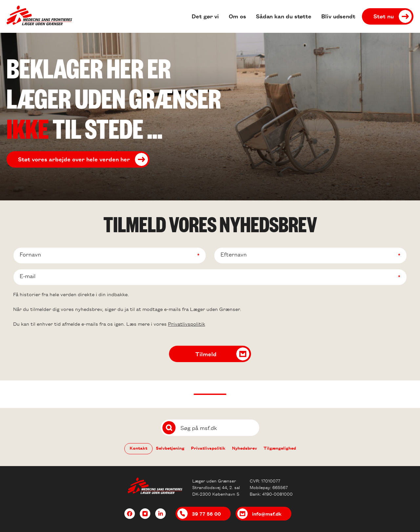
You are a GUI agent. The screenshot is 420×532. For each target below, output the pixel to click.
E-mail (28, 276)
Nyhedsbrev (244, 448)
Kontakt (138, 448)
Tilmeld (206, 354)
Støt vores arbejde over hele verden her (74, 159)
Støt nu (384, 16)
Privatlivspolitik (187, 324)
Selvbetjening (170, 448)
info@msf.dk (267, 514)
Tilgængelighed (280, 448)
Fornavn (30, 255)
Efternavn (234, 255)
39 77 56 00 (206, 514)
